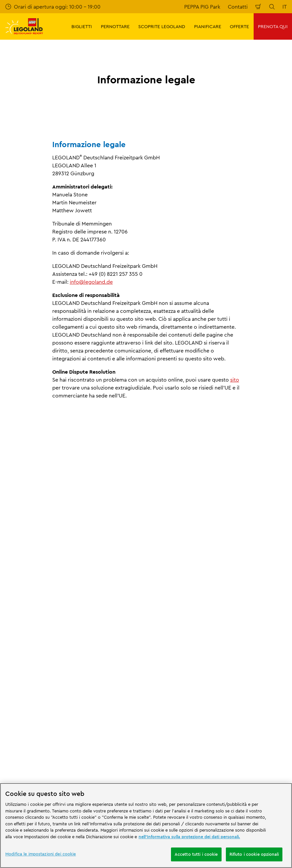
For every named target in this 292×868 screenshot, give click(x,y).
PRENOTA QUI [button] (273, 26)
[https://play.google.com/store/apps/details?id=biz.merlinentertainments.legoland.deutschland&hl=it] (217, 741)
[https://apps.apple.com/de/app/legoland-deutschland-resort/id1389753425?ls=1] (265, 741)
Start (10, 596)
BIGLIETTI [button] (82, 26)
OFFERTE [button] (239, 26)
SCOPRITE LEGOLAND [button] (162, 26)
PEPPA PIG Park (202, 7)
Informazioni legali (42, 596)
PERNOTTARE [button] (115, 26)
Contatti (238, 7)
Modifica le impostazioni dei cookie (41, 854)
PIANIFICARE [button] (208, 26)
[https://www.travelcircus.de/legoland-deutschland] (116, 751)
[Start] (77, 751)
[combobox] (146, 714)
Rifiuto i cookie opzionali (254, 854)
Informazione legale (88, 596)
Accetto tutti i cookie (196, 854)
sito (235, 380)
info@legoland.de (91, 282)
